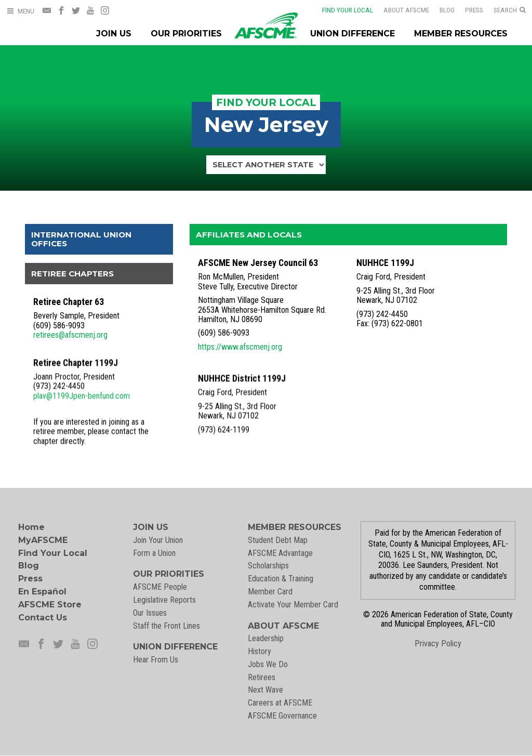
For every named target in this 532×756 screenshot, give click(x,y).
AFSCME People (160, 587)
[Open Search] (510, 10)
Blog (440, 10)
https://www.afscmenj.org (240, 347)
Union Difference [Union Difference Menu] (353, 34)
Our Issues (150, 613)
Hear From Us (156, 660)
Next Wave (265, 690)
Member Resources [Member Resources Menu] (461, 34)
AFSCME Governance (282, 716)
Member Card (270, 592)
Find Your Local (341, 10)
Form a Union (154, 553)
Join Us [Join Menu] (114, 34)
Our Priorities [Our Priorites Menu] (186, 34)
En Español (42, 592)
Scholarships (268, 566)
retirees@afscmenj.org (70, 335)
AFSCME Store (50, 605)
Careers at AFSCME (280, 703)
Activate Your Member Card (293, 605)
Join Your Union (158, 540)
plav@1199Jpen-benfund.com (82, 394)
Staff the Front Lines (167, 626)
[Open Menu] (20, 11)
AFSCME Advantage (280, 553)
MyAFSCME (43, 540)
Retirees (262, 677)
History (260, 651)
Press (467, 10)
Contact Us (43, 618)
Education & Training (281, 579)
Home (31, 527)
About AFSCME (400, 10)
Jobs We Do (268, 664)
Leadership (266, 638)
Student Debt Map (278, 540)
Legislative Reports (164, 600)
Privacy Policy (438, 644)
